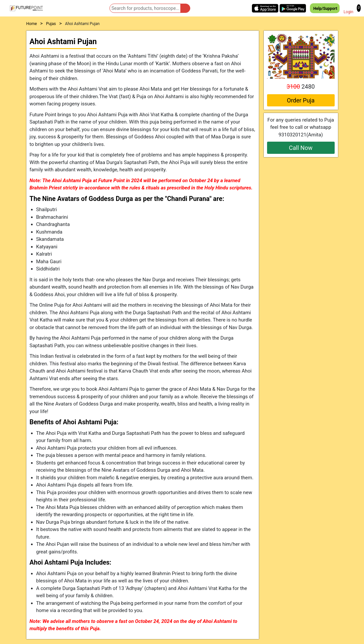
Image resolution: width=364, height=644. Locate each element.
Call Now (301, 148)
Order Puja (301, 100)
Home (32, 24)
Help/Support (325, 8)
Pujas (51, 24)
